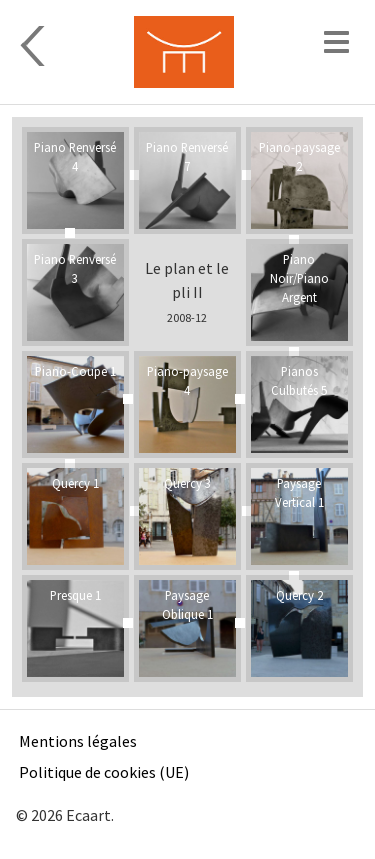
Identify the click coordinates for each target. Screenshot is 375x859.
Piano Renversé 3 (75, 268)
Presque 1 (75, 595)
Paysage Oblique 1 (187, 604)
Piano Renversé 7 (187, 156)
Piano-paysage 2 (299, 156)
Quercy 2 (299, 595)
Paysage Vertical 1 (299, 492)
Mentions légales (78, 741)
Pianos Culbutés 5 (299, 380)
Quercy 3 (187, 483)
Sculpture (58, 46)
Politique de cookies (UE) (104, 772)
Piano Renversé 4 (75, 156)
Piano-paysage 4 (187, 380)
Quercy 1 (75, 483)
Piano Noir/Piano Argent (299, 278)
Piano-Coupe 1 (75, 371)
